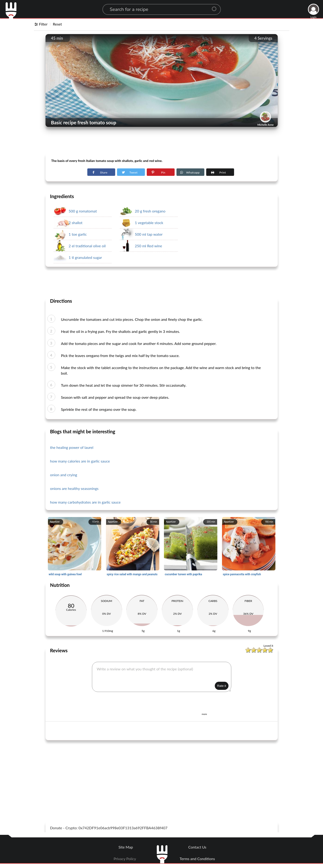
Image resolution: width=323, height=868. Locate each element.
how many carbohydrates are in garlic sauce (85, 502)
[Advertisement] (162, 142)
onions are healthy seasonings (74, 488)
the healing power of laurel (72, 447)
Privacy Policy (125, 859)
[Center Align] (216, 7)
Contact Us (197, 847)
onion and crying (64, 475)
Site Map (126, 847)
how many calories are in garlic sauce (80, 461)
